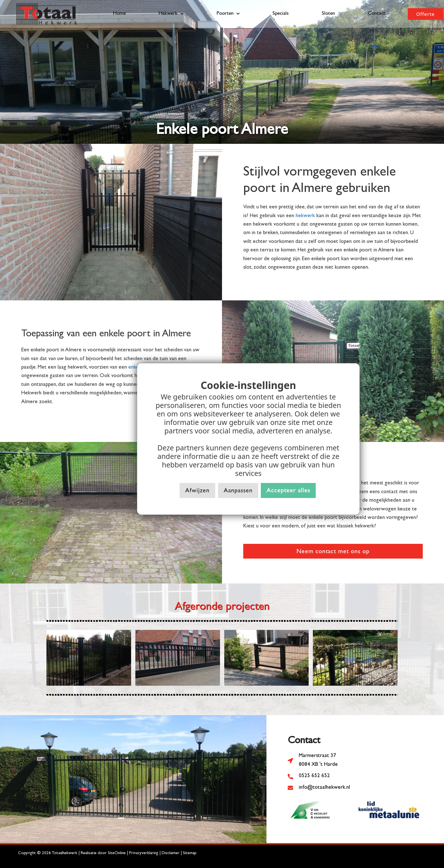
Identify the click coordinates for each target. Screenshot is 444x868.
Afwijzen (197, 490)
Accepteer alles (288, 490)
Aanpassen (238, 490)
